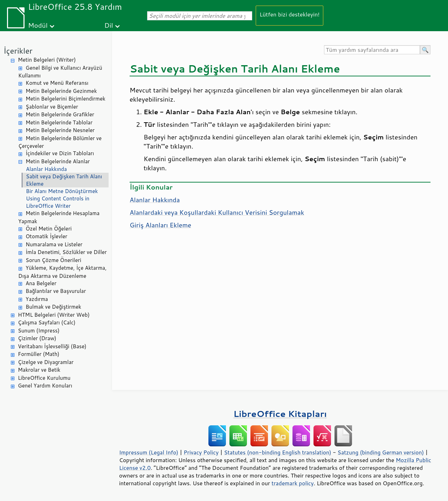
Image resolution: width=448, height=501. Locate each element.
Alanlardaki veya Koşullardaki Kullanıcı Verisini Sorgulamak (217, 212)
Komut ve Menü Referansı (57, 83)
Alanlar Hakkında (46, 169)
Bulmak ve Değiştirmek (53, 307)
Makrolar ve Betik (39, 370)
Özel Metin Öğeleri (49, 229)
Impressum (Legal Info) (149, 452)
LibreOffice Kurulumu (44, 378)
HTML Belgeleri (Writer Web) (54, 315)
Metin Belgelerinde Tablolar (59, 122)
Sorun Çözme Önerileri (53, 260)
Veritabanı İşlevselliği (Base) (52, 346)
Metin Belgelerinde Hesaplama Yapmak (59, 217)
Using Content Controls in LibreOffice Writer (58, 202)
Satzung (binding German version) (381, 452)
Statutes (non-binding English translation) (277, 452)
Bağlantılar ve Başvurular (56, 291)
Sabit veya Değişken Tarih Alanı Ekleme (64, 180)
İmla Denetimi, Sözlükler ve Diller (66, 252)
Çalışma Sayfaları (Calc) (47, 322)
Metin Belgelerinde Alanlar (58, 161)
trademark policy (292, 483)
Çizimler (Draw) (37, 338)
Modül (38, 25)
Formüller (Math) (39, 354)
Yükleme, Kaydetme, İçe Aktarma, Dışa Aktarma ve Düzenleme (62, 272)
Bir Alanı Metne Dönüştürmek (62, 191)
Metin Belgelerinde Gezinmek (61, 91)
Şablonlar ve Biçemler (52, 107)
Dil (109, 25)
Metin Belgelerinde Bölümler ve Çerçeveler (60, 142)
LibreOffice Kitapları (280, 414)
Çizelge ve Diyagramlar (46, 362)
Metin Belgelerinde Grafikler (60, 114)
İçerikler (18, 51)
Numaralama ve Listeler (54, 244)
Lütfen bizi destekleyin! (290, 14)
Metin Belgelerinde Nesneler (60, 130)
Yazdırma (37, 299)
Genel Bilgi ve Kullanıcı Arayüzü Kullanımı (60, 72)
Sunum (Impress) (39, 331)
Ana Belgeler (41, 283)
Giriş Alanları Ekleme (160, 225)
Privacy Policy (201, 452)
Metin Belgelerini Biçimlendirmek (66, 99)
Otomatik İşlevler (46, 236)
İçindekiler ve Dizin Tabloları (60, 153)
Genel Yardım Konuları (45, 386)
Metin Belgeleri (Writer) (47, 60)
